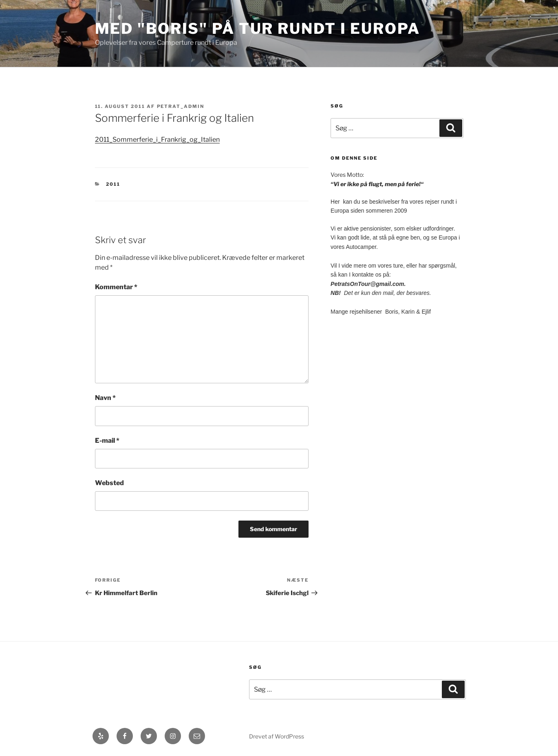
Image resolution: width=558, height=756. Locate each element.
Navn (105, 398)
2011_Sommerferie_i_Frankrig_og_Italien (157, 140)
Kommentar (116, 287)
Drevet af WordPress (277, 736)
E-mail (107, 441)
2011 (113, 184)
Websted (109, 483)
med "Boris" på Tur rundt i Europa (258, 29)
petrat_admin (181, 106)
